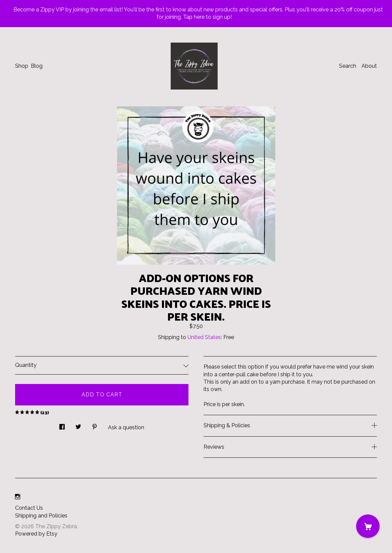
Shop (22, 66)
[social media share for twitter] (78, 425)
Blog (37, 66)
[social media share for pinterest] (95, 425)
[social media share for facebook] (62, 425)
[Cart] (368, 526)
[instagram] (18, 497)
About (369, 66)
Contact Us (29, 508)
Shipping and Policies (41, 516)
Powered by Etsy (36, 534)
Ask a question (126, 427)
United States (204, 337)
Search (348, 66)
